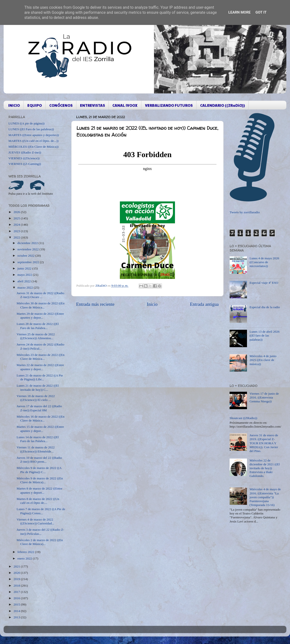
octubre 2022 (26, 256)
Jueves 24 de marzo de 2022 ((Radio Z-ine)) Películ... (40, 346)
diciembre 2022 (28, 243)
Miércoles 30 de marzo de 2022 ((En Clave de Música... (41, 305)
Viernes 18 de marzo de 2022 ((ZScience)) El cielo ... (36, 398)
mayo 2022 (25, 275)
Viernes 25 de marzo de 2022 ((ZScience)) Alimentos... (36, 336)
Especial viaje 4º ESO (264, 283)
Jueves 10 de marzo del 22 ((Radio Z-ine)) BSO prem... (39, 460)
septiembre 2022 (29, 262)
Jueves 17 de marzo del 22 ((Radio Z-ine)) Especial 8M (39, 408)
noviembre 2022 (28, 249)
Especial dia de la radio (265, 307)
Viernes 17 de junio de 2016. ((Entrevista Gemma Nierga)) (264, 397)
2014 (17, 611)
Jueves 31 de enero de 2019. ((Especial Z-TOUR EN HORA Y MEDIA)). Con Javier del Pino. (264, 443)
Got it (261, 12)
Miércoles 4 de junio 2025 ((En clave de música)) (263, 360)
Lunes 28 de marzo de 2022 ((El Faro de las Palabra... (38, 326)
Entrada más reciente (95, 304)
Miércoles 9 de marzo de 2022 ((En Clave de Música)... (40, 480)
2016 (17, 598)
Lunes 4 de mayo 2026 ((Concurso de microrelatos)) (264, 262)
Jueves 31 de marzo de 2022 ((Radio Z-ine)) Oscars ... (40, 295)
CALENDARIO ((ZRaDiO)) (222, 105)
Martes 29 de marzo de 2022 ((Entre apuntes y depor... (40, 316)
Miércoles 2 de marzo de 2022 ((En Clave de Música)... (40, 542)
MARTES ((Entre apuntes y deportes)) (34, 135)
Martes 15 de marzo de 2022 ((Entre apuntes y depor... (40, 429)
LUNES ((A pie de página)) (26, 123)
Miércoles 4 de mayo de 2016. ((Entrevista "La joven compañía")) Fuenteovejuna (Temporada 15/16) (265, 497)
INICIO (14, 105)
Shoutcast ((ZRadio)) (243, 418)
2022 (17, 237)
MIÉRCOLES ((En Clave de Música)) (33, 147)
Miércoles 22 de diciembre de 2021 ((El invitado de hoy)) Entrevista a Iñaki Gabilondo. (265, 468)
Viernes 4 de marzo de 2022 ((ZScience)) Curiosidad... (36, 521)
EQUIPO (35, 105)
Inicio (152, 304)
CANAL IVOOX (125, 105)
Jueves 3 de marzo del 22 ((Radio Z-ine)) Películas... (40, 532)
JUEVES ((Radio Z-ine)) (25, 152)
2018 (17, 586)
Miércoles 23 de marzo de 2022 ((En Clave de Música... (41, 357)
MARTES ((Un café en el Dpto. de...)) (33, 141)
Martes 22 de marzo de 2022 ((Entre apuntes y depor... (40, 367)
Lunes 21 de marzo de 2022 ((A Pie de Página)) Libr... (40, 377)
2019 (17, 579)
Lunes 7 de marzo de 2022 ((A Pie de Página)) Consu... (41, 511)
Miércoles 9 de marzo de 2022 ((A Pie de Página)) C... (39, 470)
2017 (17, 592)
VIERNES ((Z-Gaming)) (25, 164)
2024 (17, 225)
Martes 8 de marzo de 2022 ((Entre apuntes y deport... (40, 490)
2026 (17, 212)
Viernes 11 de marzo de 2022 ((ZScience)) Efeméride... (36, 449)
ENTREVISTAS (92, 105)
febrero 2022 (26, 552)
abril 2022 (25, 281)
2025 (17, 218)
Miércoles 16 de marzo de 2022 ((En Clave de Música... (41, 418)
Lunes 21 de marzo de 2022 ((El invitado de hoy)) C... (38, 387)
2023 (17, 231)
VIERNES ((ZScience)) (24, 158)
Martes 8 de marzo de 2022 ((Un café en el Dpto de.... (38, 501)
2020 (17, 573)
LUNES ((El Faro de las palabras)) (31, 129)
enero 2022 (25, 558)
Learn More (239, 12)
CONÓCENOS (61, 105)
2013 (17, 617)
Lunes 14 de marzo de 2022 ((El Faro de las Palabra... (38, 439)
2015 (17, 604)
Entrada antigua (204, 304)
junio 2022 (25, 268)
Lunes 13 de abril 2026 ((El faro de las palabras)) (264, 335)
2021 (17, 566)
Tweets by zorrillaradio (245, 212)
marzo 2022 (25, 287)
